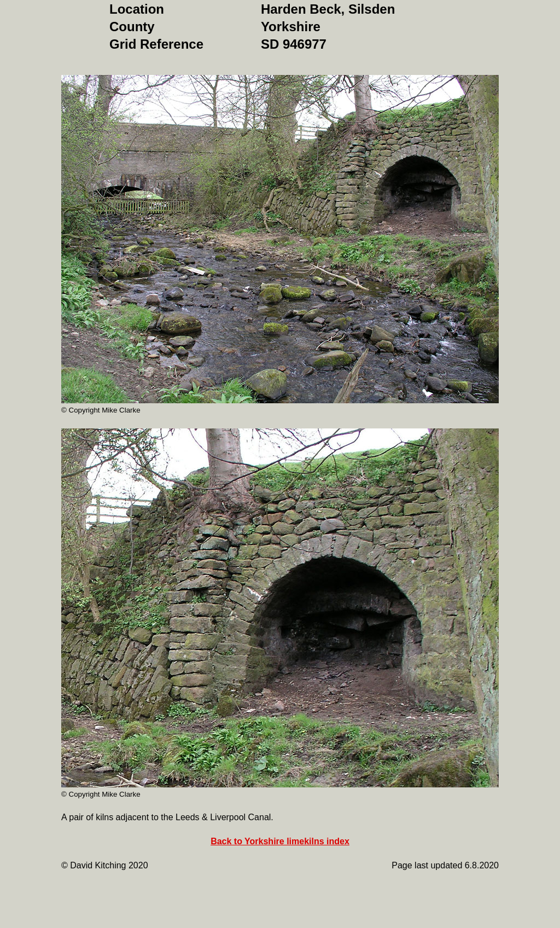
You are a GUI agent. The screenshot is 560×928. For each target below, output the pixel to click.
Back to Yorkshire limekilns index (280, 841)
